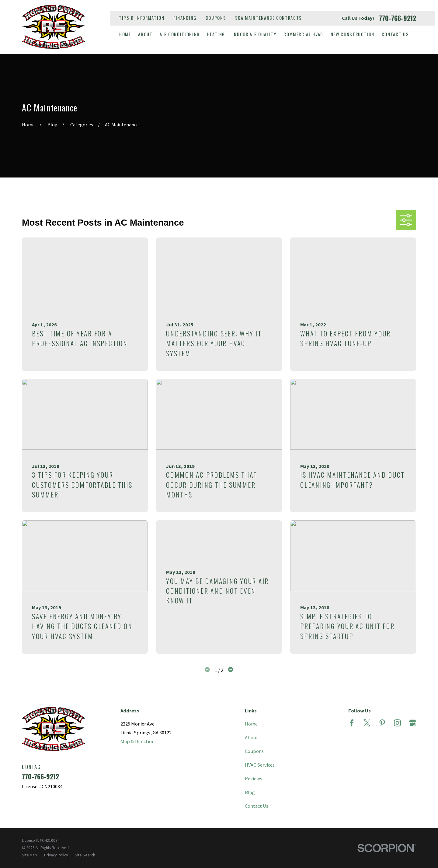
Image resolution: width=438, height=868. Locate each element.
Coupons (216, 18)
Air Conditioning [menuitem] (180, 34)
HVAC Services (260, 765)
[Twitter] (367, 723)
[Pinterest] (382, 723)
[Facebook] (352, 723)
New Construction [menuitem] (353, 34)
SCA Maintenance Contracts (269, 18)
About (252, 737)
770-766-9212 (398, 18)
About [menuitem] (145, 34)
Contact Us (257, 806)
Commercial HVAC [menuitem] (303, 34)
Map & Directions (139, 741)
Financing (185, 18)
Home (251, 724)
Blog (250, 792)
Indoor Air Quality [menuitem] (254, 34)
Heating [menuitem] (216, 34)
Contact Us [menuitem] (395, 34)
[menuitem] (30, 855)
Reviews (254, 778)
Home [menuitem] (125, 34)
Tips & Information (142, 18)
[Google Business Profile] (413, 723)
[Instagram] (397, 723)
